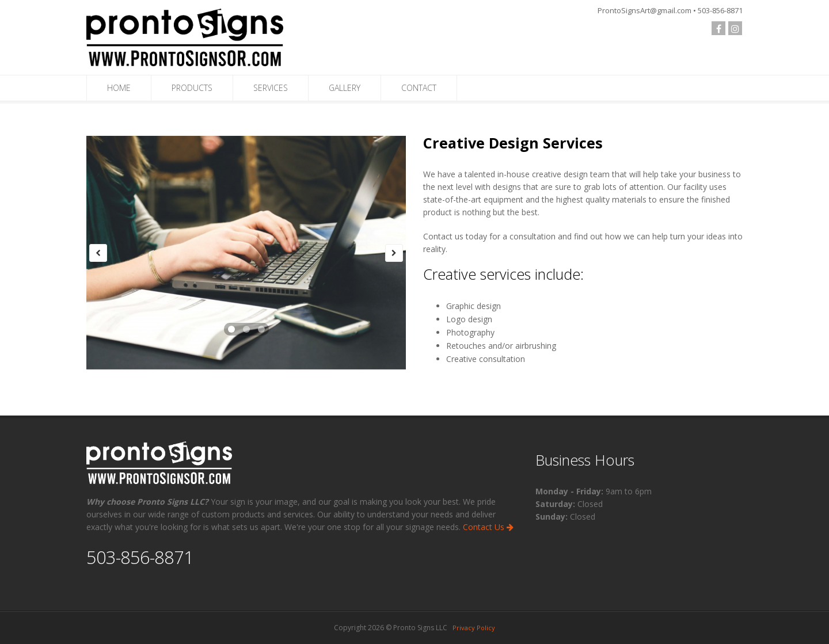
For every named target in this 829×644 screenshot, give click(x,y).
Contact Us (488, 527)
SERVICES (271, 88)
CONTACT (419, 88)
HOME (119, 88)
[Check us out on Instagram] (735, 28)
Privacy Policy (474, 628)
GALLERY (345, 88)
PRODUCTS (192, 88)
